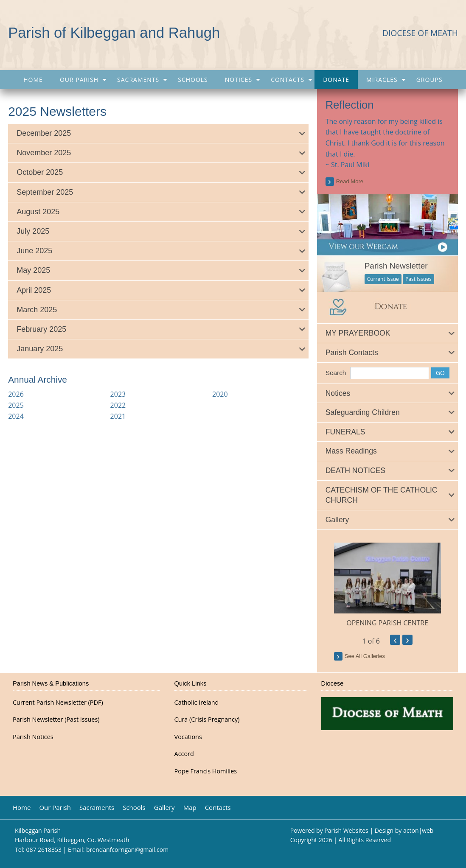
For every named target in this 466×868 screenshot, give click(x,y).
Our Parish (79, 80)
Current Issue (383, 279)
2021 (118, 416)
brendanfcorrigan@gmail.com (127, 850)
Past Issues (418, 279)
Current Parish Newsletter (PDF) (58, 703)
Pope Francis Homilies (206, 771)
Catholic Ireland (197, 703)
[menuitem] (33, 80)
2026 (16, 394)
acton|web (418, 830)
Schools (193, 80)
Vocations (188, 737)
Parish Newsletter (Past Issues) (56, 720)
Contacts (288, 80)
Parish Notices (33, 737)
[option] (387, 585)
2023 (118, 394)
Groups (430, 80)
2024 (16, 416)
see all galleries (365, 656)
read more (350, 181)
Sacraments (138, 80)
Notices (239, 80)
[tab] (158, 133)
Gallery (164, 808)
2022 (118, 405)
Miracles (382, 80)
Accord (184, 754)
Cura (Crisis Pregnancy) (207, 720)
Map (190, 808)
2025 (16, 405)
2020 (220, 394)
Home (33, 80)
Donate (336, 80)
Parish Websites (346, 830)
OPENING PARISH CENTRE (387, 623)
